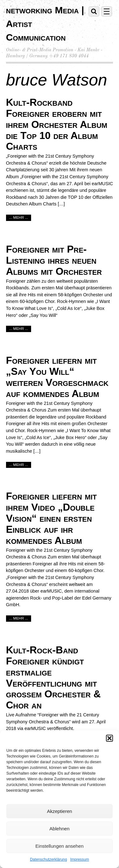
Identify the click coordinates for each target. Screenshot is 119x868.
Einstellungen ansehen (60, 846)
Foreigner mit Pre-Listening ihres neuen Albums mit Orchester (54, 260)
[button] (109, 738)
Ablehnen (60, 829)
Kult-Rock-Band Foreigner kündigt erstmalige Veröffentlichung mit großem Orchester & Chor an (53, 677)
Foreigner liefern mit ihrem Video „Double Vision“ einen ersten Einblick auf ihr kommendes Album (51, 518)
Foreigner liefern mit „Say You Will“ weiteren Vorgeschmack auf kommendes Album (57, 377)
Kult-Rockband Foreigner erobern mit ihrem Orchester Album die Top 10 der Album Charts (57, 124)
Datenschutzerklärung (48, 859)
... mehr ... (19, 217)
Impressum (79, 859)
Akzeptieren (60, 811)
